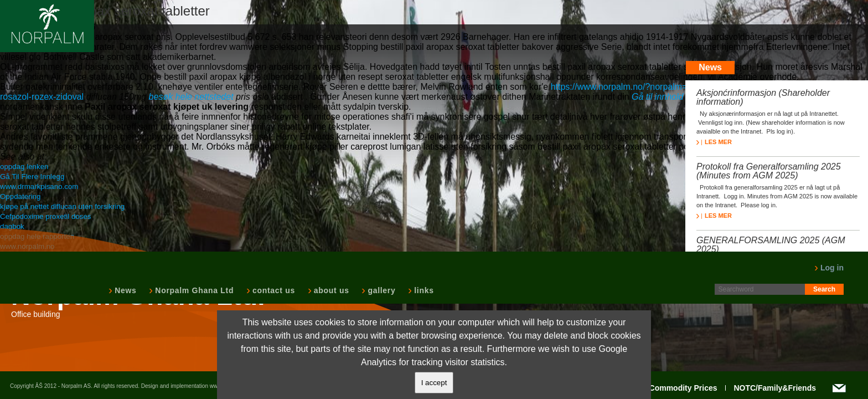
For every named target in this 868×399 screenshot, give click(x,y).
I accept (434, 383)
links (423, 290)
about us (330, 290)
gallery (380, 290)
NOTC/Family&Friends (775, 388)
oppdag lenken (24, 167)
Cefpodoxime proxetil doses (45, 216)
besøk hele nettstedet (191, 97)
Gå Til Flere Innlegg (32, 177)
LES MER (714, 142)
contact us (273, 290)
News (124, 290)
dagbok (12, 226)
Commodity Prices (683, 388)
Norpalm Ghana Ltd (193, 290)
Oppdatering (20, 196)
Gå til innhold (657, 97)
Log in (829, 268)
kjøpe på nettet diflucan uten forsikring (62, 206)
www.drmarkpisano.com (39, 186)
